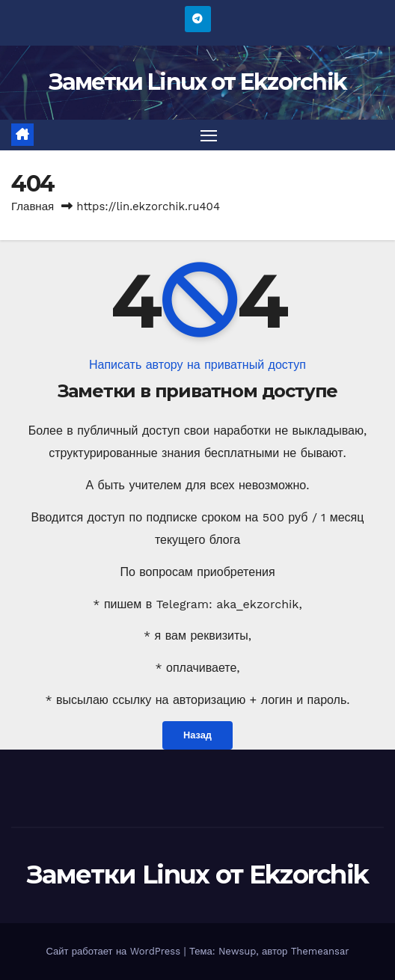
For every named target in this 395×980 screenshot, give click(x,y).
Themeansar (320, 951)
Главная (33, 206)
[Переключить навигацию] (209, 135)
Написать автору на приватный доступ (197, 365)
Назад (197, 735)
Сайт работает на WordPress (114, 951)
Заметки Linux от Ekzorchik (198, 82)
